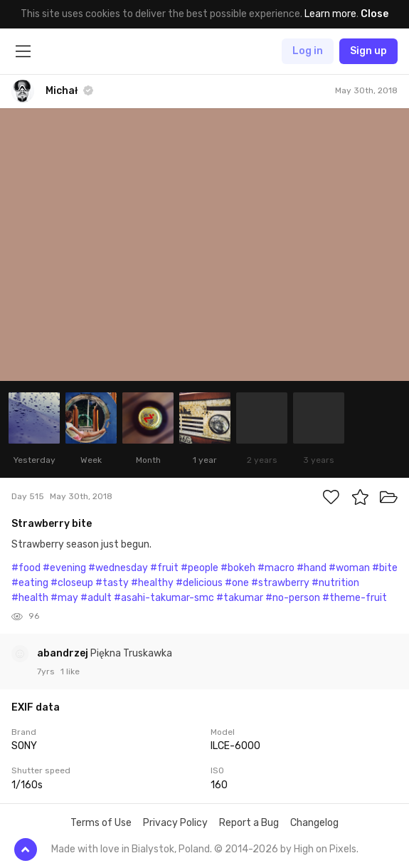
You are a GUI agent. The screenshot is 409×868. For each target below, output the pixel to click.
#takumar (240, 598)
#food (26, 568)
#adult (96, 598)
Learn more (330, 14)
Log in (308, 51)
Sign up (368, 51)
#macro (276, 568)
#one (237, 583)
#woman (349, 568)
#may (64, 598)
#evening (64, 568)
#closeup (72, 583)
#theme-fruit (355, 598)
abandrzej (64, 653)
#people (200, 568)
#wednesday (118, 568)
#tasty (112, 583)
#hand (312, 568)
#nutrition (335, 583)
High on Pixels (325, 849)
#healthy (152, 583)
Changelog (314, 823)
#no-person (293, 598)
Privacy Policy (175, 823)
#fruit (164, 568)
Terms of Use (101, 823)
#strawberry (280, 583)
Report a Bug (249, 823)
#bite (385, 568)
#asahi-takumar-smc (164, 598)
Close (375, 14)
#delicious (199, 583)
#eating (30, 583)
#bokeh (238, 568)
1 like (70, 671)
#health (30, 598)
